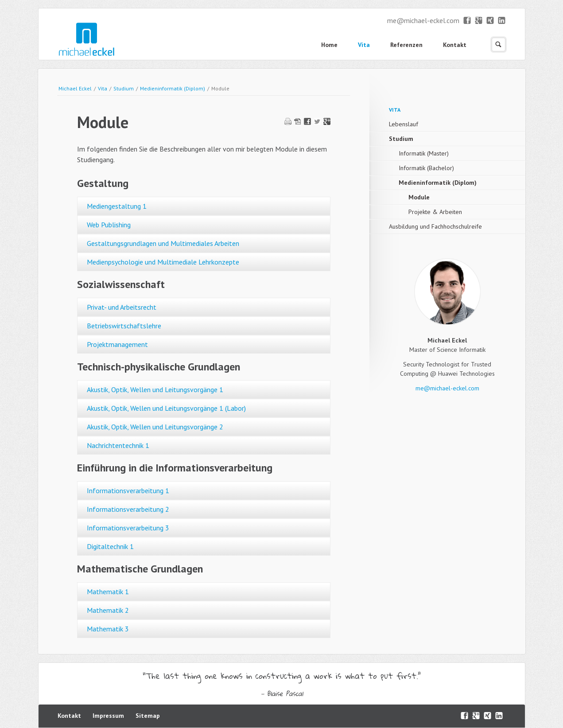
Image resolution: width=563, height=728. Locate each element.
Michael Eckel (75, 88)
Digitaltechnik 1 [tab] (110, 546)
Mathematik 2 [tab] (108, 610)
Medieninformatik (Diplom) (173, 88)
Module (419, 197)
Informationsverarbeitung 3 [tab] (128, 528)
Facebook (468, 21)
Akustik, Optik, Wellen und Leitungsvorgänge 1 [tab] (155, 389)
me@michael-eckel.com (423, 20)
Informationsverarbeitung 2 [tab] (128, 509)
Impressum (108, 716)
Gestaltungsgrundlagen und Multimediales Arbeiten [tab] (163, 243)
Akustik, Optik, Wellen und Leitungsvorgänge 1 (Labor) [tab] (166, 408)
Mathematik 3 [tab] (108, 629)
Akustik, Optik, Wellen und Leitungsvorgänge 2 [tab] (155, 427)
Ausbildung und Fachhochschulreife (435, 226)
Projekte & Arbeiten (435, 212)
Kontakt (455, 45)
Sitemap (148, 716)
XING (491, 21)
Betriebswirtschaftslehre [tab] (124, 326)
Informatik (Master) (424, 153)
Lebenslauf (404, 124)
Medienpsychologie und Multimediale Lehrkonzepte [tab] (163, 262)
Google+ (479, 21)
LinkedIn (502, 21)
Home (329, 45)
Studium (124, 88)
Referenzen (406, 45)
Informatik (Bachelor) (426, 168)
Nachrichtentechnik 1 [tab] (118, 445)
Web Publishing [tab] (109, 225)
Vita (364, 45)
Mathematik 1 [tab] (108, 592)
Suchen (499, 45)
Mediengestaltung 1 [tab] (117, 206)
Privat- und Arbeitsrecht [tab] (122, 307)
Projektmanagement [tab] (117, 344)
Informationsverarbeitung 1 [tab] (128, 491)
